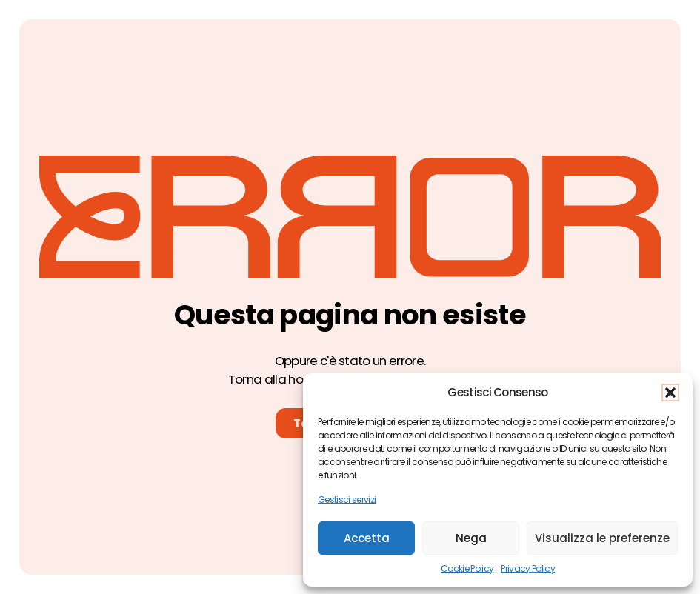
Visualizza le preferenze (602, 538)
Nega (471, 538)
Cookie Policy (467, 568)
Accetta (367, 538)
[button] (670, 393)
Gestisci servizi (347, 500)
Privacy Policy (528, 568)
